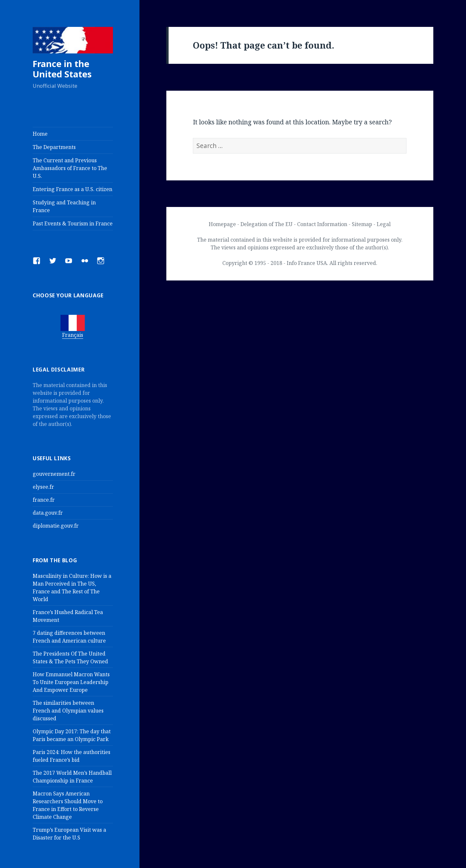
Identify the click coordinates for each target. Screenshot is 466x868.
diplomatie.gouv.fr (56, 526)
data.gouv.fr (48, 513)
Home (40, 134)
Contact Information (322, 224)
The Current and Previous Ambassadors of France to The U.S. (70, 168)
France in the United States (62, 69)
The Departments (54, 147)
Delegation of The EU (266, 224)
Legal (384, 224)
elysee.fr (43, 487)
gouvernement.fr (54, 474)
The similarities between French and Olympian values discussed (68, 711)
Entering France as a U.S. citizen (72, 189)
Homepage (222, 224)
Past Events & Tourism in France (73, 223)
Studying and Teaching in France (64, 206)
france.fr (44, 500)
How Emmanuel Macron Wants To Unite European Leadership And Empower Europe (71, 682)
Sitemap (362, 224)
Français (73, 335)
